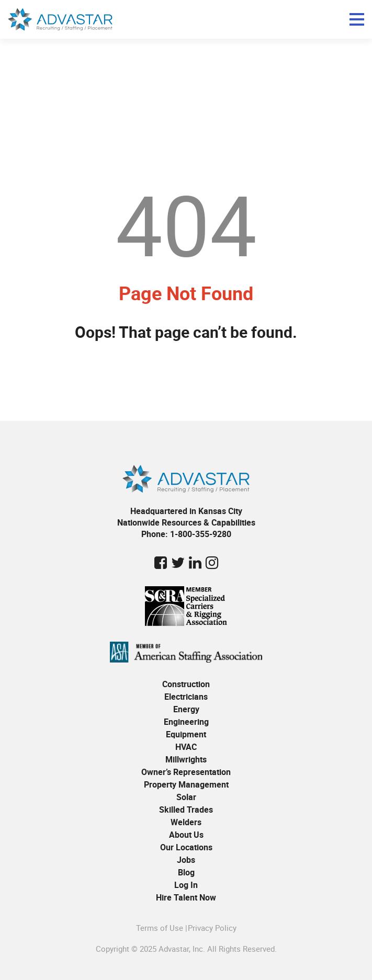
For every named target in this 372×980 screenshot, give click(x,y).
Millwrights (186, 759)
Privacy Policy (212, 928)
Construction (186, 684)
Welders (186, 822)
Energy (186, 709)
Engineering (186, 722)
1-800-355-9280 (201, 534)
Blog (186, 872)
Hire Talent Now (186, 897)
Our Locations (186, 847)
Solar (186, 797)
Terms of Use (160, 928)
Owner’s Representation (186, 772)
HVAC (186, 747)
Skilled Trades (186, 810)
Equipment (186, 734)
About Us (186, 835)
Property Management (186, 784)
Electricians (186, 697)
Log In (186, 885)
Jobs (186, 860)
